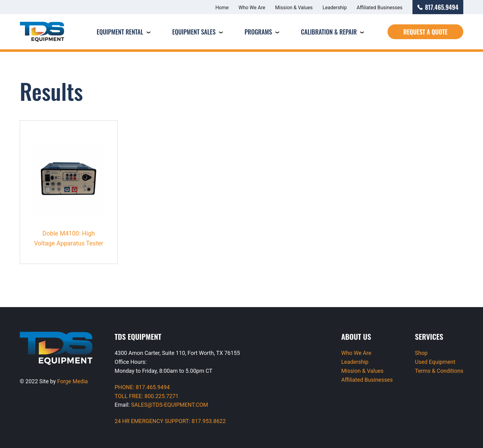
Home (222, 8)
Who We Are (252, 8)
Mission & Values (294, 8)
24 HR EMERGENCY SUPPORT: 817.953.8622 (170, 421)
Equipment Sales (194, 32)
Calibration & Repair (329, 32)
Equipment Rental (120, 32)
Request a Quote (425, 32)
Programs (258, 32)
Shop (421, 353)
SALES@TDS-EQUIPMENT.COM (169, 405)
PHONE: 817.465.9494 (142, 387)
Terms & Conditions (439, 371)
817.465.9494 (438, 7)
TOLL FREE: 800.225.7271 (147, 396)
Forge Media (73, 381)
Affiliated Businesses (380, 8)
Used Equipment (435, 362)
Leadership (335, 8)
